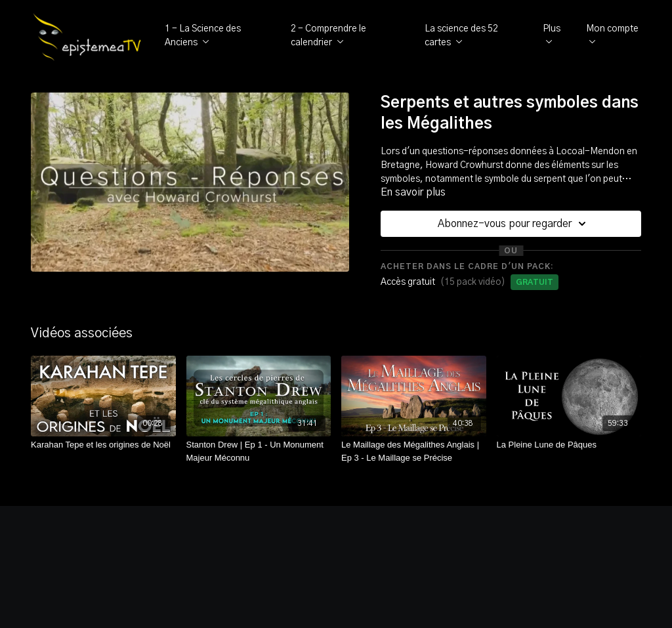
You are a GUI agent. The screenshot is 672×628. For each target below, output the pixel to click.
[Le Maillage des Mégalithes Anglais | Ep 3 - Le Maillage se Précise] (414, 451)
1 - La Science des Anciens (203, 36)
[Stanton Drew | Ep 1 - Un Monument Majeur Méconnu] (259, 451)
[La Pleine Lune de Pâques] (569, 445)
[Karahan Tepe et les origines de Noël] (103, 445)
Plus (552, 34)
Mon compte (612, 34)
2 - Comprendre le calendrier (328, 36)
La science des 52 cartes (461, 36)
